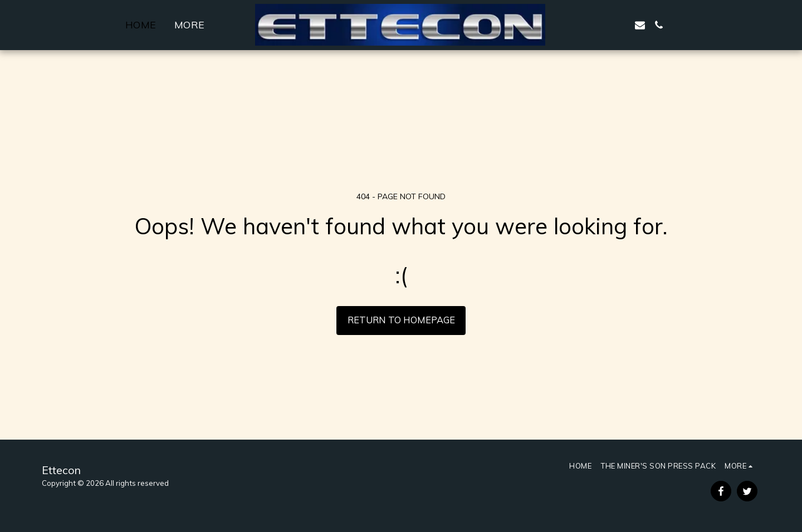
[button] (584, 25)
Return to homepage (401, 320)
